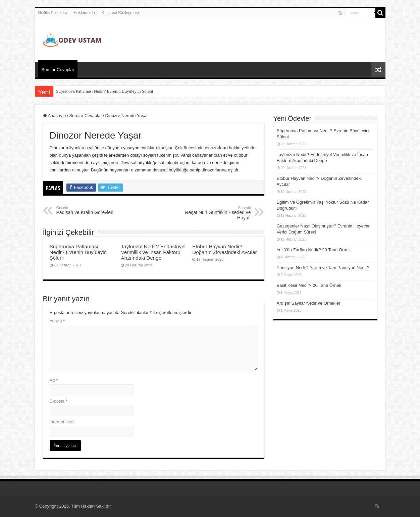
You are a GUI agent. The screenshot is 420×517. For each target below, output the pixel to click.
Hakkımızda (84, 13)
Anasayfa (55, 116)
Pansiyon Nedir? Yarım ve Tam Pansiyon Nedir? (323, 268)
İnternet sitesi (63, 422)
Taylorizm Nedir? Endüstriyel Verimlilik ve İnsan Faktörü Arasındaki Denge (153, 252)
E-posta (59, 401)
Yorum (57, 321)
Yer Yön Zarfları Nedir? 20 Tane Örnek (314, 250)
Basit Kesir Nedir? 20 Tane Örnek (309, 285)
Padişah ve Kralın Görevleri (91, 210)
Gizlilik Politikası (53, 13)
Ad (54, 380)
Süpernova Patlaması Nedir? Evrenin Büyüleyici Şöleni (104, 91)
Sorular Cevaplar (58, 70)
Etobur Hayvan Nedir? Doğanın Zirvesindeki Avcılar (224, 249)
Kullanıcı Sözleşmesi (120, 13)
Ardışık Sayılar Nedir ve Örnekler (309, 303)
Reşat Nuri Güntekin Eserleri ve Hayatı (217, 213)
